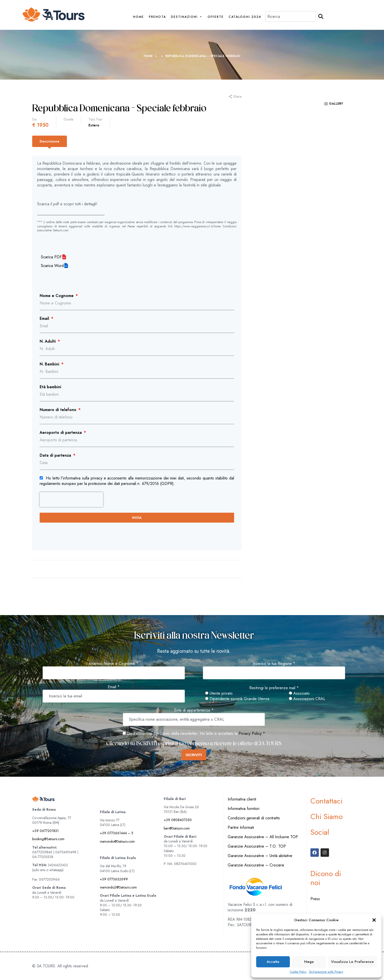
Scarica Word (52, 266)
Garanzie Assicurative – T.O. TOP (257, 846)
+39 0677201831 (45, 831)
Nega (309, 962)
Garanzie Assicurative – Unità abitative (260, 856)
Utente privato (219, 693)
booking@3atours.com (48, 839)
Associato (299, 693)
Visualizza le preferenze (352, 962)
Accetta (273, 962)
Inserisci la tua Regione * (274, 664)
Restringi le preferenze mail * (274, 688)
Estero (94, 125)
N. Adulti (48, 341)
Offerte (216, 17)
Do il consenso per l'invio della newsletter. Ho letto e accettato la (180, 733)
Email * (114, 687)
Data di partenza (56, 455)
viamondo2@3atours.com (118, 887)
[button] (374, 920)
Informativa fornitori (244, 809)
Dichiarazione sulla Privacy (326, 972)
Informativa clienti (242, 799)
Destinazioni (187, 17)
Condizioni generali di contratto (254, 818)
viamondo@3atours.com (117, 841)
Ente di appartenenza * (194, 710)
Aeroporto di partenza (61, 433)
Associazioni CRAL (307, 699)
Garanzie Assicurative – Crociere (256, 865)
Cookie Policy (298, 972)
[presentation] (71, 500)
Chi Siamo (327, 817)
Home (138, 17)
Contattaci (326, 801)
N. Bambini (50, 364)
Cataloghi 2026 (245, 17)
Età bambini (50, 387)
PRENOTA (157, 17)
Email (45, 319)
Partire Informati (241, 827)
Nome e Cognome (57, 296)
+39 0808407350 (178, 820)
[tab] (50, 141)
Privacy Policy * (252, 733)
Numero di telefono (59, 410)
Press (315, 899)
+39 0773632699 (114, 879)
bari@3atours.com (177, 828)
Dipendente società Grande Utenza (237, 699)
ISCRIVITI (194, 755)
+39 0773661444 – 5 (117, 833)
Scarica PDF (51, 257)
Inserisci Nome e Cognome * (114, 664)
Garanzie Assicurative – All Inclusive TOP (263, 837)
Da (34, 119)
